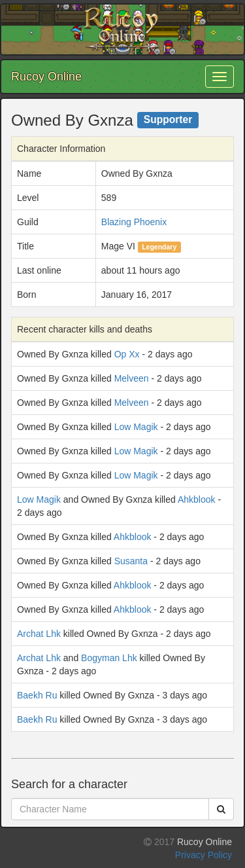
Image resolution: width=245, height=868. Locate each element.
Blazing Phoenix (134, 222)
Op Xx (127, 354)
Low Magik (136, 427)
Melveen (132, 378)
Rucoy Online (46, 77)
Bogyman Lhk (109, 658)
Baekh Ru (37, 695)
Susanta (131, 561)
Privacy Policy (204, 855)
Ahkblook (197, 499)
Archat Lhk (39, 634)
